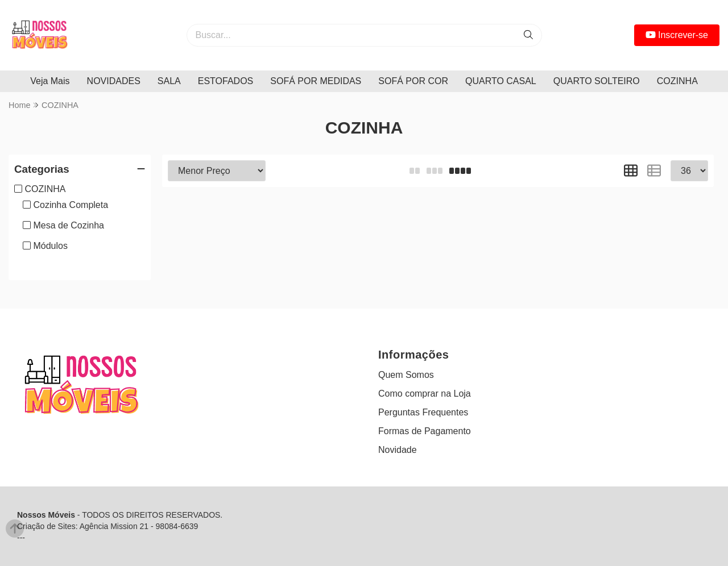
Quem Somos (406, 375)
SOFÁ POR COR (413, 81)
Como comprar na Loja (425, 394)
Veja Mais (50, 81)
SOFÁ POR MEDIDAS (316, 81)
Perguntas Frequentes (423, 412)
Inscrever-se (677, 35)
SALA (169, 81)
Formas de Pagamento (425, 431)
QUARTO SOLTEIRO (597, 81)
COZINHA (677, 81)
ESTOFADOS (226, 81)
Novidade (398, 450)
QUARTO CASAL (501, 81)
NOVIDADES (114, 81)
